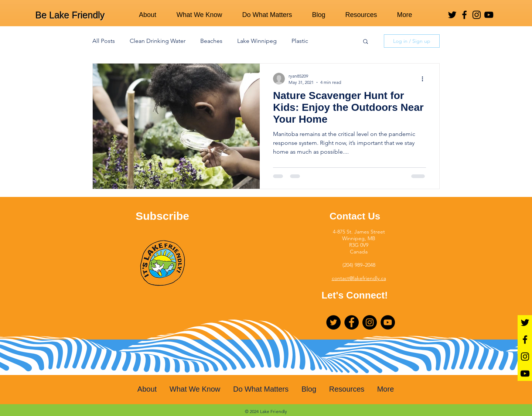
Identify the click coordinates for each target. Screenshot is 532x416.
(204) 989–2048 (359, 265)
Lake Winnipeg (257, 41)
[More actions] (425, 79)
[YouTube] (489, 15)
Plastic (300, 41)
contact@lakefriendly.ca (359, 278)
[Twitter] (452, 15)
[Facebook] (464, 15)
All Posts (104, 41)
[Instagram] (477, 15)
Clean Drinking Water (158, 41)
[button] (366, 42)
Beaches (211, 41)
